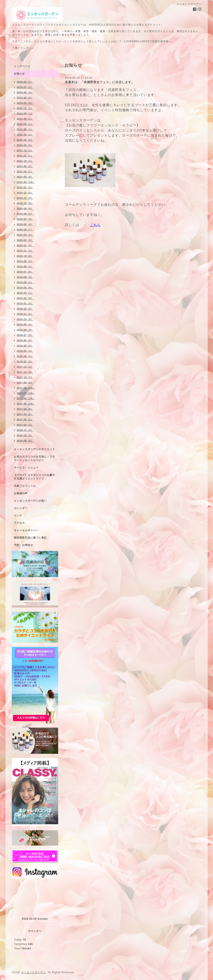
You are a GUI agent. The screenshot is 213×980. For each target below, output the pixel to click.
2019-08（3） (25, 267)
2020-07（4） (25, 219)
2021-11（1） (25, 156)
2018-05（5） (25, 346)
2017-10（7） (25, 377)
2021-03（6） (25, 177)
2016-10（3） (25, 435)
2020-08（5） (25, 214)
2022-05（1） (25, 129)
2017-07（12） (26, 393)
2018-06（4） (25, 340)
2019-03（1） (25, 293)
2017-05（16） (26, 404)
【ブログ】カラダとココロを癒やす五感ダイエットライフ (34, 477)
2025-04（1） (25, 82)
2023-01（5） (25, 103)
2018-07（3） (25, 335)
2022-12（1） (25, 108)
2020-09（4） (25, 208)
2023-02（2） (25, 98)
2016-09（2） (25, 441)
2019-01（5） (25, 303)
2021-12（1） (25, 150)
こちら (95, 225)
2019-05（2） (25, 282)
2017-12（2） (25, 367)
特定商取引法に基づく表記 (30, 538)
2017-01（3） (25, 425)
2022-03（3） (25, 135)
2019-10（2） (25, 256)
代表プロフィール (25, 486)
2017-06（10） (26, 398)
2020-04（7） (25, 230)
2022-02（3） (25, 140)
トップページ (22, 66)
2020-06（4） (25, 224)
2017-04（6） (25, 409)
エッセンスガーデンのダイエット (34, 449)
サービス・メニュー (26, 468)
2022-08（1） (25, 119)
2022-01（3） (25, 145)
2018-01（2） (25, 361)
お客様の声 (21, 493)
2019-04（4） (25, 288)
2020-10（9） (25, 203)
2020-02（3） (25, 240)
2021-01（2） (25, 187)
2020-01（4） (25, 245)
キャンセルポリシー (26, 530)
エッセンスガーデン (33, 972)
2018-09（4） (25, 325)
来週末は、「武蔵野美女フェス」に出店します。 (100, 82)
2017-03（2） (25, 414)
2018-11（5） (25, 314)
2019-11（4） (25, 251)
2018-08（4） (25, 330)
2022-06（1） (25, 124)
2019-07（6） (25, 272)
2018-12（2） (25, 309)
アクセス (19, 523)
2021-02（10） (26, 182)
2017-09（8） (25, 383)
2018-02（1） (25, 356)
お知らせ (19, 74)
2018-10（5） (25, 319)
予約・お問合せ (23, 545)
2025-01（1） (25, 87)
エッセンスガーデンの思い (30, 501)
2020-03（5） (25, 235)
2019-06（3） (25, 277)
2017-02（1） (25, 420)
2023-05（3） (25, 92)
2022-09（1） (25, 114)
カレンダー (21, 508)
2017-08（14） (26, 388)
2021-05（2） (25, 166)
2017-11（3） (25, 372)
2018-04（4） (25, 351)
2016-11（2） (25, 430)
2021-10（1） (25, 161)
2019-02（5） (25, 298)
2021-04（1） (25, 172)
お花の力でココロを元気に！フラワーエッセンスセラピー (34, 458)
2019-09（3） (25, 261)
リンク (18, 516)
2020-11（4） (25, 198)
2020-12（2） (25, 193)
